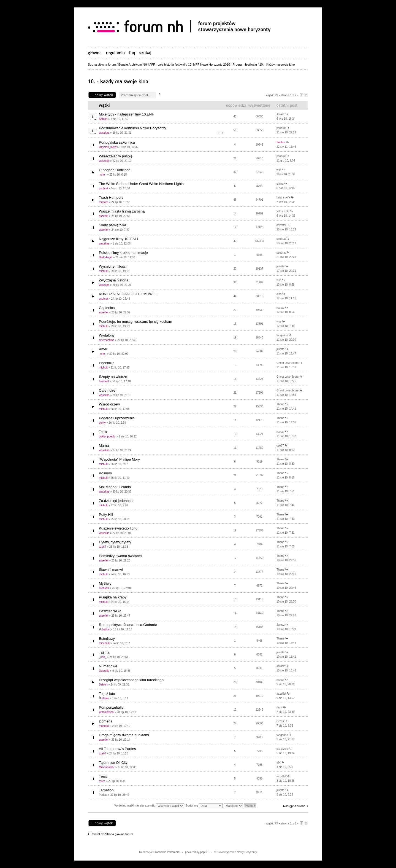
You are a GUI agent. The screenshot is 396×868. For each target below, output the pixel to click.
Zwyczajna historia (114, 280)
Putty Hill (106, 514)
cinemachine (107, 340)
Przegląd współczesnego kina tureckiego (131, 680)
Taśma (104, 652)
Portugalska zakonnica (117, 142)
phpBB (204, 852)
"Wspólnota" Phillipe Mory (119, 459)
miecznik (104, 643)
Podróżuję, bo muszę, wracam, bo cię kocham (135, 322)
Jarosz (280, 114)
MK (279, 763)
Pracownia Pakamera (166, 852)
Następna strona (294, 806)
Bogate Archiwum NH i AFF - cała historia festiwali (152, 65)
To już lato (107, 694)
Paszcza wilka (110, 611)
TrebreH (104, 381)
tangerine (282, 335)
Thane (280, 404)
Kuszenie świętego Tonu (118, 528)
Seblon (103, 119)
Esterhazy (107, 639)
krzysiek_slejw (108, 147)
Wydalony (107, 335)
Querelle (104, 671)
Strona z (289, 95)
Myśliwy (105, 583)
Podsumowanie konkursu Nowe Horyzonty (132, 128)
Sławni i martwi (111, 570)
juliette (280, 266)
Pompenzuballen (112, 707)
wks (279, 170)
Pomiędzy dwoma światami (120, 556)
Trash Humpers (111, 197)
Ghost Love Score (287, 363)
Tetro (103, 432)
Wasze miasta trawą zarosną (122, 211)
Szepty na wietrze (113, 377)
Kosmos (105, 473)
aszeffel (104, 216)
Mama (104, 446)
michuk (103, 271)
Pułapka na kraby (113, 597)
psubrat (281, 128)
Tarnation (106, 790)
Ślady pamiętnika (112, 225)
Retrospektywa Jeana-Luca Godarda (128, 625)
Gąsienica (107, 308)
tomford (104, 202)
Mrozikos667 (107, 767)
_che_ (103, 175)
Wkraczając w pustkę (116, 156)
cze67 (280, 446)
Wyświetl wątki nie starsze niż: (149, 805)
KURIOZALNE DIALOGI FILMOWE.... (129, 294)
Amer (103, 349)
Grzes (280, 721)
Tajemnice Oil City (113, 763)
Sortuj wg (204, 805)
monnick (104, 726)
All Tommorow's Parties (117, 749)
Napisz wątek (102, 95)
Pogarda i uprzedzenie (117, 418)
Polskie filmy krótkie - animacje (123, 253)
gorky (102, 423)
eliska (280, 184)
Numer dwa (108, 666)
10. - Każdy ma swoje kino (277, 65)
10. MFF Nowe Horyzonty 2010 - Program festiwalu (223, 65)
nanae (280, 308)
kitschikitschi (107, 712)
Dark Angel (106, 257)
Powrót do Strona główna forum (112, 834)
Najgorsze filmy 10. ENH (118, 239)
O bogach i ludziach (115, 170)
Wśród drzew (109, 404)
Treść (103, 776)
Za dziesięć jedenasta (116, 501)
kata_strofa (283, 197)
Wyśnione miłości (113, 266)
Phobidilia (107, 363)
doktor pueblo (107, 436)
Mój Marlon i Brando (115, 487)
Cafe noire (107, 390)
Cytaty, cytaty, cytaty (115, 542)
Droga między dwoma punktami (124, 735)
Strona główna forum (102, 65)
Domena (106, 721)
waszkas (104, 133)
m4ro (102, 781)
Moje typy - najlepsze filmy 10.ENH (127, 114)
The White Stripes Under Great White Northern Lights (141, 184)
